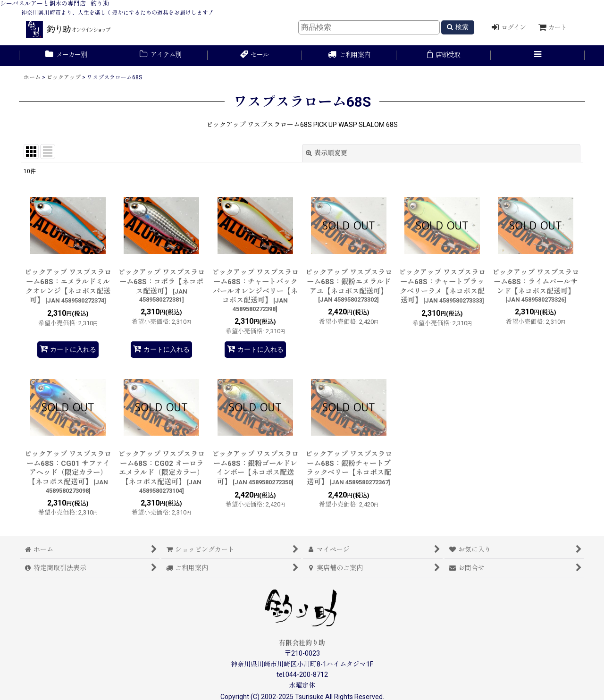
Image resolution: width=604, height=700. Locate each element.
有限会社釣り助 (302, 643)
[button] (538, 56)
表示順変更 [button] (327, 153)
